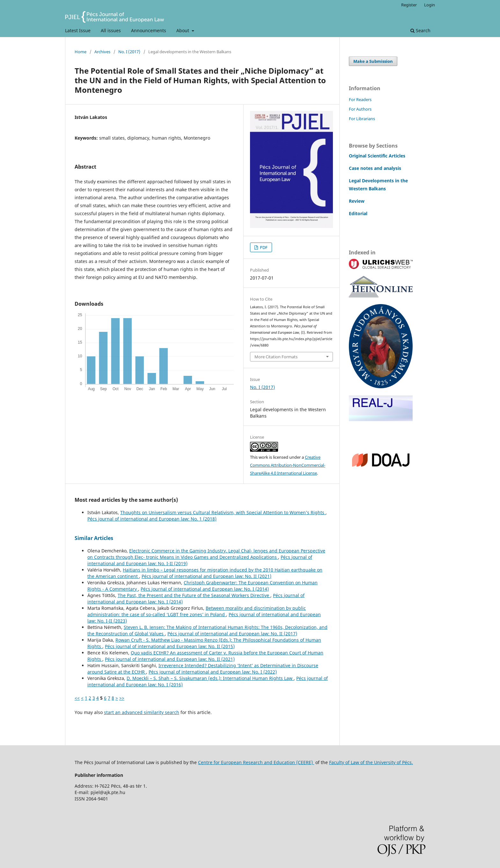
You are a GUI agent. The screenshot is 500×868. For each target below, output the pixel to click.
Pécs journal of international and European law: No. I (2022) (213, 672)
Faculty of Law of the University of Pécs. (371, 762)
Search (420, 30)
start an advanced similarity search (142, 712)
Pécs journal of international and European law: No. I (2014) (205, 589)
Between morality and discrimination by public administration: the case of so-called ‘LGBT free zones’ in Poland (197, 611)
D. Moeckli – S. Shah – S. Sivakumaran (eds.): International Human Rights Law (210, 678)
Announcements (149, 30)
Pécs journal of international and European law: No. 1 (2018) (152, 519)
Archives (102, 52)
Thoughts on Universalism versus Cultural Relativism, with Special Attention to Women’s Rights (223, 512)
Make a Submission (373, 61)
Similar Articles (94, 538)
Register (409, 5)
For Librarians (362, 119)
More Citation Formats (276, 357)
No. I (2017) (129, 52)
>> (122, 698)
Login (430, 5)
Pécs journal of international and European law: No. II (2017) (232, 634)
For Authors (360, 109)
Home (81, 52)
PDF (263, 247)
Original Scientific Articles (377, 156)
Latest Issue (78, 30)
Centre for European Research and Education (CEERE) (256, 762)
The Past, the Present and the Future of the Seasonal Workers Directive (194, 595)
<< (77, 698)
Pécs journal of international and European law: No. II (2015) (170, 646)
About (183, 30)
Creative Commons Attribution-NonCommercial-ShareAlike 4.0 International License (288, 465)
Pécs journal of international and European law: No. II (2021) (206, 576)
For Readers (360, 99)
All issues (111, 30)
